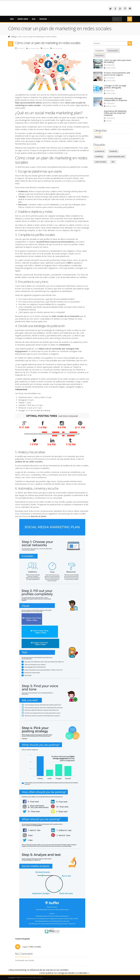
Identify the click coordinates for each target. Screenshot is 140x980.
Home (12, 19)
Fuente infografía (22, 939)
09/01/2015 (109, 91)
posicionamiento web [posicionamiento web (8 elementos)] (116, 157)
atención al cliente (39, 516)
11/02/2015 (109, 103)
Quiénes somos (23, 19)
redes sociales (35, 947)
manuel (108, 121)
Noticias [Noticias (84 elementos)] (98, 137)
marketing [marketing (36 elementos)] (99, 157)
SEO (69, 263)
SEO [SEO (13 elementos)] (113, 162)
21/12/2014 (109, 78)
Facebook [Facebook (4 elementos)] (113, 151)
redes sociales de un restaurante (66, 316)
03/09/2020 (109, 65)
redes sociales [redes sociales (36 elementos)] (101, 162)
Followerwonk (21, 389)
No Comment (57, 48)
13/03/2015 (109, 118)
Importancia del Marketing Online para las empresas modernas (115, 113)
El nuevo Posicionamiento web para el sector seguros (117, 74)
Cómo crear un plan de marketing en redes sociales (48, 43)
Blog (34, 19)
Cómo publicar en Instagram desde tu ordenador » (64, 973)
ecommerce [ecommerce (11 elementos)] (100, 151)
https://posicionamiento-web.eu (29, 103)
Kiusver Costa (110, 106)
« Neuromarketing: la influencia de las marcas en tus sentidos (38, 970)
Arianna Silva (35, 48)
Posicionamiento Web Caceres (32, 978)
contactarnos (64, 345)
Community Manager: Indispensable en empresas (115, 99)
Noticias (46, 48)
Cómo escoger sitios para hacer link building (118, 61)
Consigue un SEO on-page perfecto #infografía (115, 87)
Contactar (43, 19)
